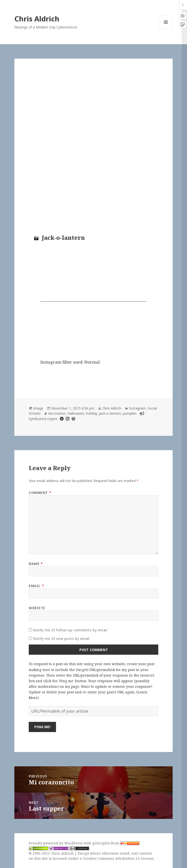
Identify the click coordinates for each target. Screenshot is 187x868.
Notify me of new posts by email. (61, 639)
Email (36, 586)
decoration (57, 413)
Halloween (76, 413)
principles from (116, 843)
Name (36, 564)
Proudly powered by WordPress (56, 843)
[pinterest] (61, 419)
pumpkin (130, 413)
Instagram (137, 408)
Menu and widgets (166, 29)
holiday (91, 413)
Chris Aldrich (37, 19)
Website (37, 608)
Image (38, 408)
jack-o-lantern (110, 413)
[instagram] (67, 419)
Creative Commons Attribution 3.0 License (118, 858)
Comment (40, 493)
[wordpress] (73, 419)
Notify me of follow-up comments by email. (70, 630)
